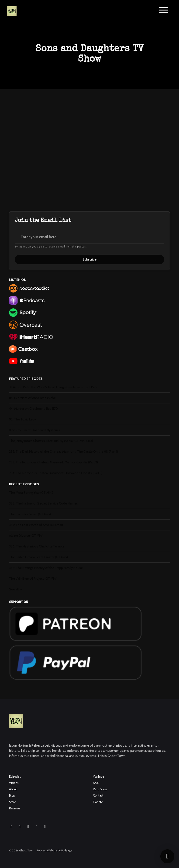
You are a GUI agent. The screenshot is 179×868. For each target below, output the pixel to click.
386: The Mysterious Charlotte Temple (37, 546)
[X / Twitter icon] (37, 827)
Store (13, 802)
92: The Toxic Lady (22, 419)
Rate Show (100, 789)
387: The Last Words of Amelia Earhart (36, 525)
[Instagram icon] (11, 827)
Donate (98, 802)
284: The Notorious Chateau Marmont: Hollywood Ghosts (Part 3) (56, 473)
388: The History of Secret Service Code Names (43, 503)
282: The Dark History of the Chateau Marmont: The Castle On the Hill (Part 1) (64, 452)
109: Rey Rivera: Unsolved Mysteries (35, 430)
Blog (12, 796)
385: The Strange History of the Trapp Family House (46, 568)
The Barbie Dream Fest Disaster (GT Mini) (38, 557)
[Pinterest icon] (45, 827)
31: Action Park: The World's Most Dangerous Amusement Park (53, 387)
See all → (16, 589)
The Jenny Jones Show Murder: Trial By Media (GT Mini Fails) (51, 441)
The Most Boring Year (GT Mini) (31, 493)
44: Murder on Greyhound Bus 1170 (33, 409)
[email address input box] (89, 237)
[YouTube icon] (28, 827)
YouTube (99, 777)
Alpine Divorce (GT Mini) (26, 536)
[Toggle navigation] (164, 11)
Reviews (15, 808)
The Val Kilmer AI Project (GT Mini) (33, 579)
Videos (14, 783)
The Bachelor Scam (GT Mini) (30, 514)
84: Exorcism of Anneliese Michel (33, 398)
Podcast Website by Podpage (54, 850)
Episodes (15, 777)
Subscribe (90, 259)
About (13, 789)
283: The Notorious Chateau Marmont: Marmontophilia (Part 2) (53, 462)
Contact (98, 796)
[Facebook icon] (20, 827)
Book (96, 783)
